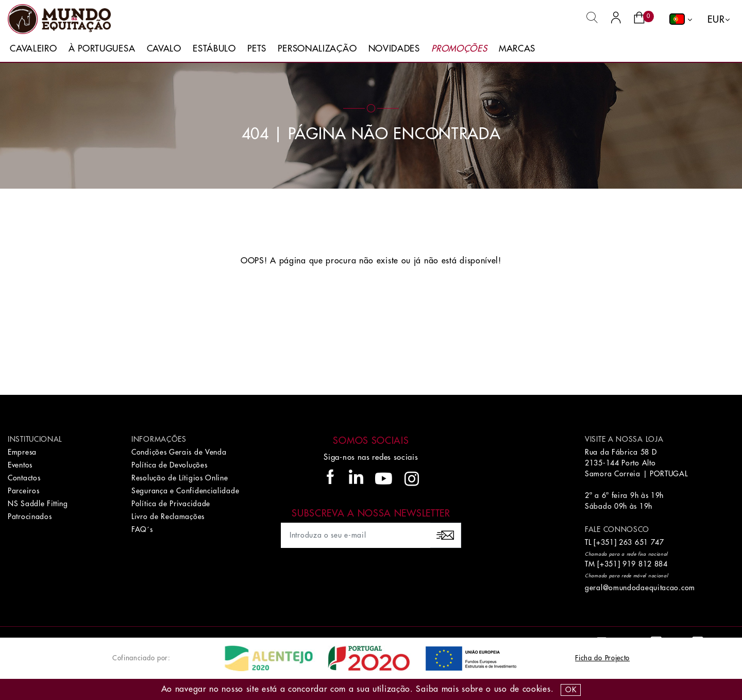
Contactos (24, 478)
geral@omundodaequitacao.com (640, 588)
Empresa (22, 452)
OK (571, 690)
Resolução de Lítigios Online (180, 478)
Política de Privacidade (171, 504)
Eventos (20, 465)
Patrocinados (30, 516)
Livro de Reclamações (168, 516)
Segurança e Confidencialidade (185, 491)
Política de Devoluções (169, 465)
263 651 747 (642, 542)
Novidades (394, 49)
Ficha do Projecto (602, 658)
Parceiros (23, 491)
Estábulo (214, 49)
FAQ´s (142, 529)
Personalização (317, 49)
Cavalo (164, 49)
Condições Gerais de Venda (179, 452)
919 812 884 (645, 564)
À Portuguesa (102, 49)
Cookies (537, 689)
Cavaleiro (33, 49)
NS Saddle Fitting (38, 504)
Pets (257, 49)
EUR (716, 20)
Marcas (517, 49)
